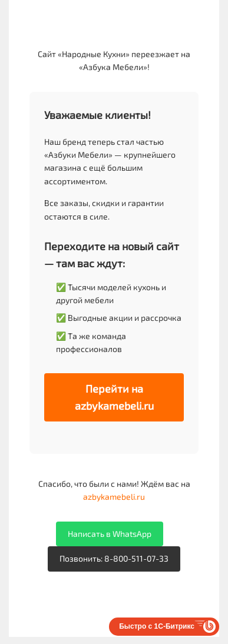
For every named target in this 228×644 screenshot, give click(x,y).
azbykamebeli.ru (114, 497)
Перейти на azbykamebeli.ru (114, 397)
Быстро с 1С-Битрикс (157, 626)
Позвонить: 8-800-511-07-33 (114, 558)
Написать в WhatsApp (110, 534)
